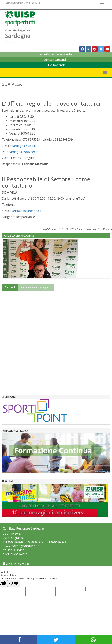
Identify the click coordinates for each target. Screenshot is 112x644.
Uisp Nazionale (56, 65)
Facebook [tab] (10, 287)
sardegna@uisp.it (24, 146)
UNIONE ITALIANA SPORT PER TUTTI (23, 3)
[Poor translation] (14, 584)
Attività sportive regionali (56, 54)
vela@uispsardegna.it (27, 211)
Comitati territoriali (56, 60)
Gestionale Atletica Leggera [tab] (36, 287)
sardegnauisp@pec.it (23, 152)
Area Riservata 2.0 (16, 564)
